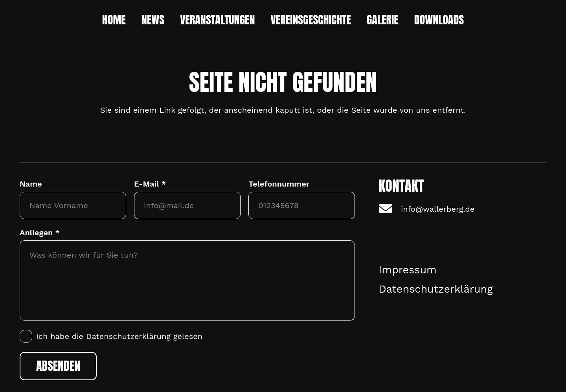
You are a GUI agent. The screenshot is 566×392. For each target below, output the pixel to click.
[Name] (73, 205)
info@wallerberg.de (438, 209)
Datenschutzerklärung (128, 336)
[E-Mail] (187, 205)
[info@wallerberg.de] (390, 209)
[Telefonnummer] (302, 205)
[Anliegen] (187, 280)
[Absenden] (58, 366)
